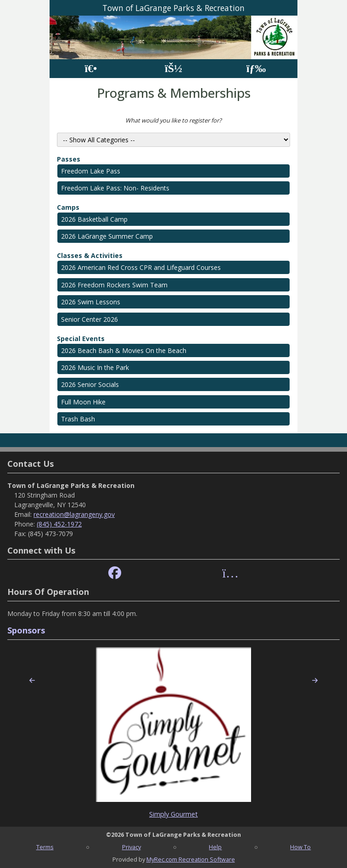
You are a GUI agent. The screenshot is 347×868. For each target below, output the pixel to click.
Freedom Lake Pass (91, 171)
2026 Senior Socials (90, 384)
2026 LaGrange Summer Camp (107, 236)
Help (215, 847)
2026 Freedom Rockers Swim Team (114, 285)
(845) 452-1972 (59, 524)
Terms (45, 847)
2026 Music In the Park (95, 367)
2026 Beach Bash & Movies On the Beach (124, 350)
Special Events (81, 339)
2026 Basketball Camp (94, 219)
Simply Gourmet (173, 814)
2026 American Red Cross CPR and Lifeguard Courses (141, 267)
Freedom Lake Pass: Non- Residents (115, 188)
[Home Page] (91, 69)
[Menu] (256, 69)
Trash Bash (78, 419)
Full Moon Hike (83, 402)
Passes (69, 159)
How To (300, 847)
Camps (68, 207)
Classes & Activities (90, 255)
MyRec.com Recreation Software (191, 859)
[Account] (173, 69)
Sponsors (26, 630)
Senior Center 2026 (90, 319)
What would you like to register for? (173, 120)
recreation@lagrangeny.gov (74, 514)
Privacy (132, 847)
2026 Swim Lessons (91, 302)
